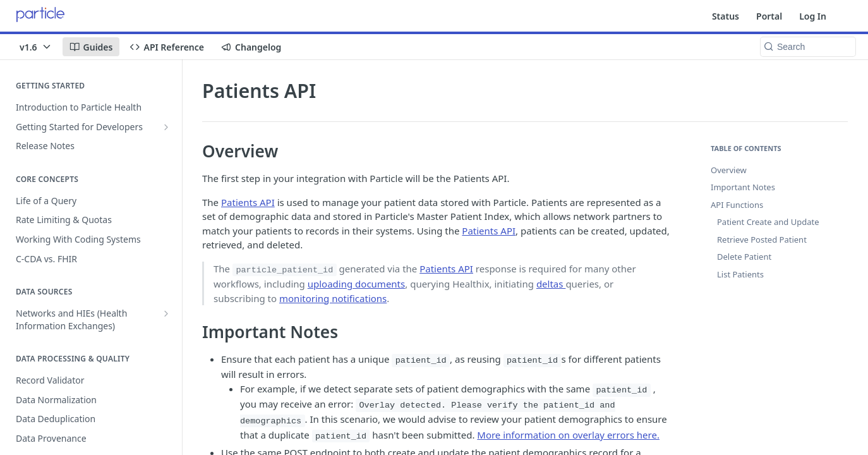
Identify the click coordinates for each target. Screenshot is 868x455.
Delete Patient (744, 257)
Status (726, 16)
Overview (729, 170)
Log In (813, 16)
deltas (551, 284)
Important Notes (743, 187)
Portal (769, 16)
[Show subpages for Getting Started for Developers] (166, 127)
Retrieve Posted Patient (762, 240)
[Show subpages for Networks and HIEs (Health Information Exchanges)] (166, 313)
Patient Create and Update (768, 222)
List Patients (740, 274)
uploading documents (356, 284)
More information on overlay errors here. (568, 435)
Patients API (248, 202)
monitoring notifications (333, 298)
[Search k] (808, 47)
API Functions (737, 205)
